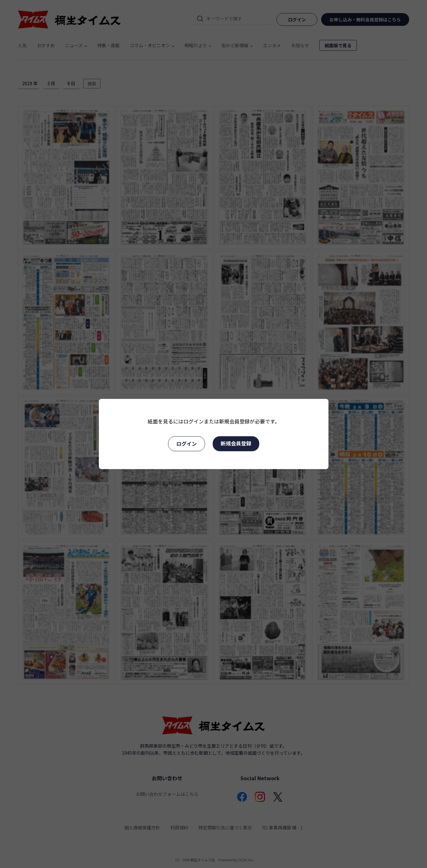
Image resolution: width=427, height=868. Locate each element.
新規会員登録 (236, 443)
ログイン (187, 444)
